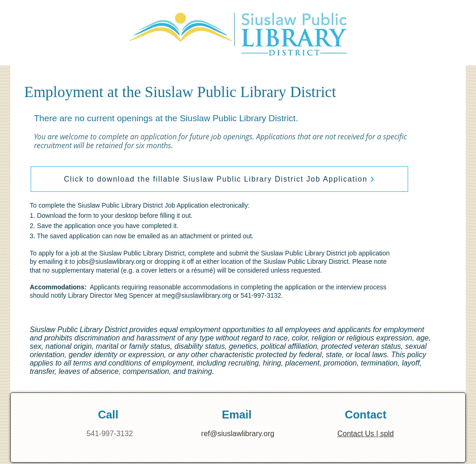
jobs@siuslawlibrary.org (111, 261)
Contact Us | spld (366, 434)
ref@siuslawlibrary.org (238, 434)
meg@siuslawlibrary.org (197, 295)
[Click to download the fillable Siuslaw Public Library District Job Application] (219, 179)
